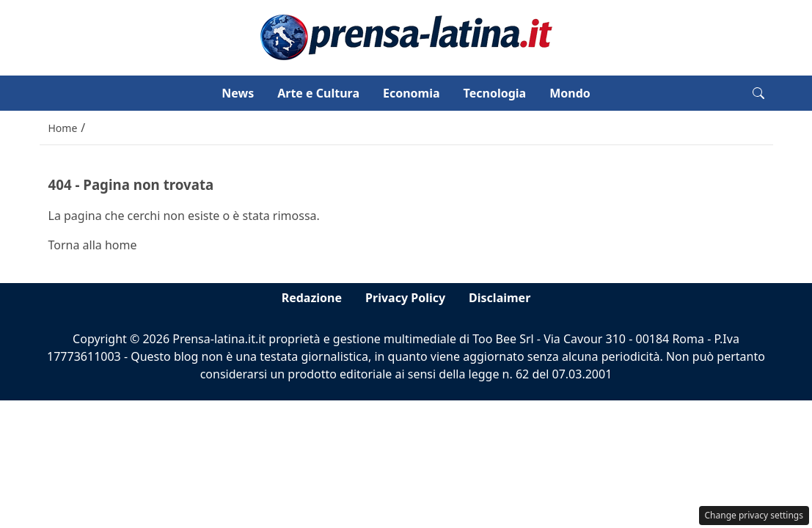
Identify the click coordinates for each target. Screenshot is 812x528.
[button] (758, 93)
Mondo (570, 93)
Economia (412, 93)
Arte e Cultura (318, 93)
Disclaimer (500, 298)
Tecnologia (495, 93)
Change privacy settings (754, 515)
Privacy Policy (405, 298)
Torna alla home (93, 245)
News (238, 93)
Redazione (312, 298)
